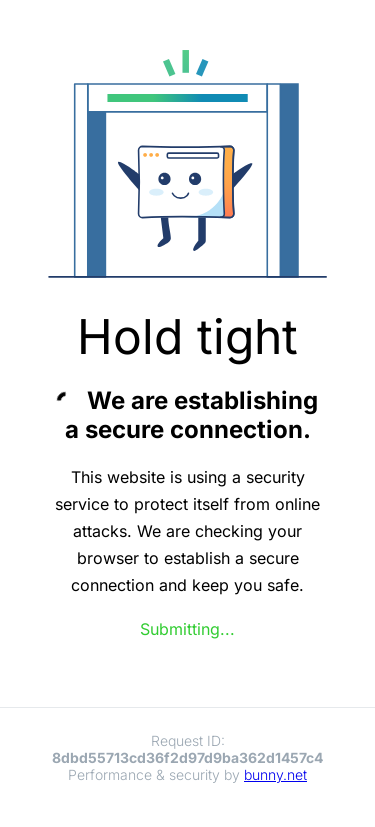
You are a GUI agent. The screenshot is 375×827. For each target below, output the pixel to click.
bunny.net (275, 774)
